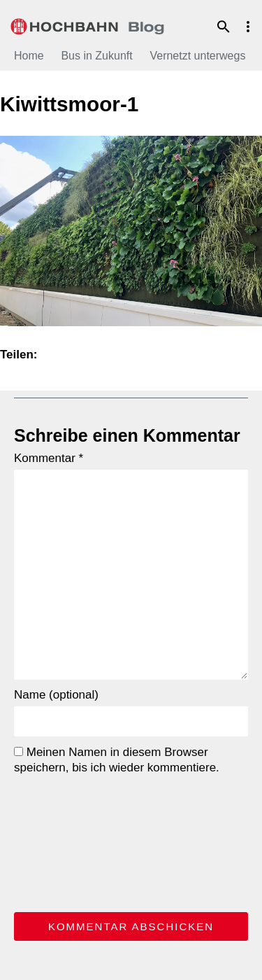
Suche (224, 27)
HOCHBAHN (87, 24)
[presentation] (71, 841)
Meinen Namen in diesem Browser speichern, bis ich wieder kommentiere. (117, 760)
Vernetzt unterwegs (197, 56)
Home (29, 56)
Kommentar (49, 458)
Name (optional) (56, 695)
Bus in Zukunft (96, 56)
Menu (248, 27)
